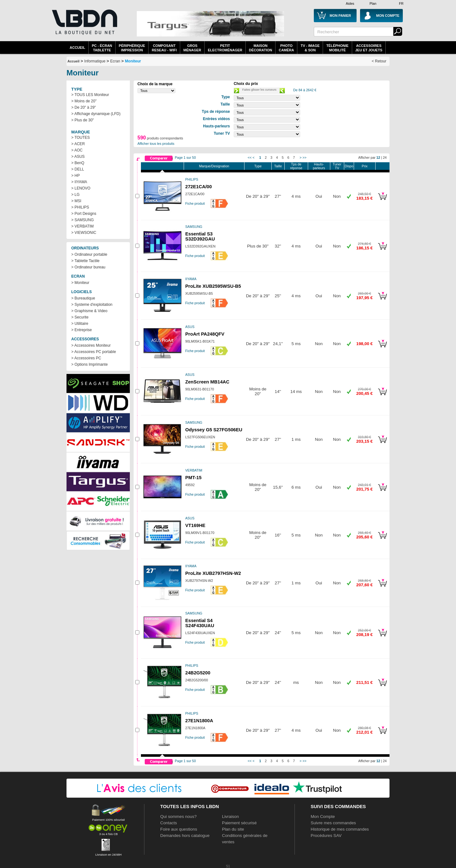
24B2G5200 (198, 673)
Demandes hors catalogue (185, 836)
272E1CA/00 (199, 187)
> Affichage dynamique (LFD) (96, 114)
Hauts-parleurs (319, 166)
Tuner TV (337, 166)
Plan (373, 3)
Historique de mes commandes (340, 829)
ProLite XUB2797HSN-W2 (213, 573)
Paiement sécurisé (239, 823)
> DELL (78, 169)
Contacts (169, 823)
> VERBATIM (82, 226)
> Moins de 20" (84, 101)
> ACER (78, 144)
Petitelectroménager (225, 48)
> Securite (80, 317)
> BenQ (78, 163)
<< (250, 158)
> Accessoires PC (86, 358)
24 (385, 158)
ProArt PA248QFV (205, 334)
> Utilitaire (80, 324)
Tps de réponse (296, 166)
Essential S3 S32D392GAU (200, 236)
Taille (278, 166)
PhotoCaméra (286, 48)
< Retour (379, 61)
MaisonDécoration (260, 48)
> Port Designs (84, 214)
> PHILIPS (80, 207)
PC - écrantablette (102, 48)
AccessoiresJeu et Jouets (369, 48)
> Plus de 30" (82, 120)
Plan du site (233, 829)
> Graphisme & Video (89, 311)
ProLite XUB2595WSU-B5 (213, 286)
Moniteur (133, 61)
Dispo (349, 166)
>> (304, 158)
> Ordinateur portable (89, 254)
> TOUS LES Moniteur (90, 95)
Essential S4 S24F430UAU (200, 623)
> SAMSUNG (82, 220)
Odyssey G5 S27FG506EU (214, 430)
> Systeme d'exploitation (92, 305)
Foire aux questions (179, 829)
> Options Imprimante (89, 364)
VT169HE (195, 525)
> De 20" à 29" (84, 107)
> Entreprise (82, 330)
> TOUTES (81, 138)
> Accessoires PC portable (94, 352)
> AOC (77, 150)
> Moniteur (80, 283)
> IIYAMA (79, 182)
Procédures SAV (326, 836)
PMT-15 (193, 478)
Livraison (230, 817)
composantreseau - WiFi (164, 48)
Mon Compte (323, 817)
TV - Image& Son (310, 48)
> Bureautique (83, 298)
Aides (350, 3)
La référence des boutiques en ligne (84, 26)
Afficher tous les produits (156, 144)
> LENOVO (81, 188)
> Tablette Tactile (85, 261)
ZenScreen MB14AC (207, 382)
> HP (76, 176)
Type (258, 166)
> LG (75, 195)
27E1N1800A (199, 721)
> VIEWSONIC (84, 233)
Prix (364, 166)
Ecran (115, 61)
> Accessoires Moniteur (91, 345)
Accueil (77, 48)
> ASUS (78, 157)
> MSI (76, 201)
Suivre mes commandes (333, 823)
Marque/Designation (214, 166)
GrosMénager (192, 48)
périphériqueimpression (132, 48)
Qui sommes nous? (178, 817)
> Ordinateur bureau (88, 267)
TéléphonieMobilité (337, 48)
